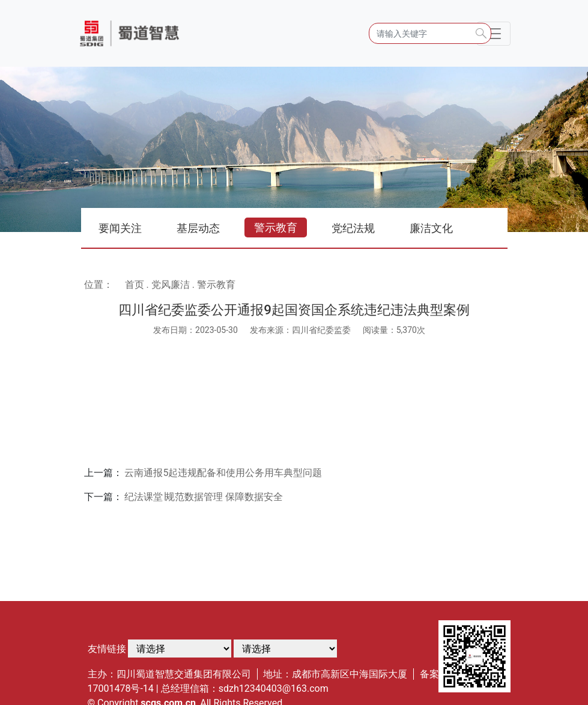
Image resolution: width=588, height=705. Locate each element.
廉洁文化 (431, 228)
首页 (135, 285)
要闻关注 (120, 228)
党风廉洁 (171, 285)
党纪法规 (353, 228)
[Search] (430, 33)
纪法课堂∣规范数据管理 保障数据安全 (204, 497)
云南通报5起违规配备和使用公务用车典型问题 (223, 473)
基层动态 (198, 228)
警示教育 (276, 227)
